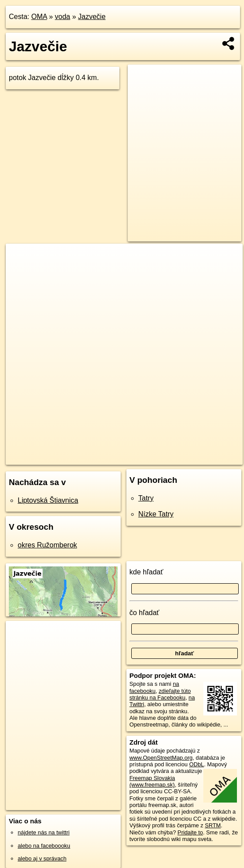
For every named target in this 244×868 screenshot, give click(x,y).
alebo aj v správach (42, 858)
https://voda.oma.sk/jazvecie (206, 458)
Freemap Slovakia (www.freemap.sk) (152, 781)
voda (63, 17)
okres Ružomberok (47, 545)
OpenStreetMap (98, 458)
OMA (39, 17)
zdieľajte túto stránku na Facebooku (160, 694)
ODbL (196, 764)
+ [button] (21, 259)
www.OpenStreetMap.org (161, 758)
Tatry (146, 498)
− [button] (21, 272)
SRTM (213, 825)
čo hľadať (145, 613)
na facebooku (154, 687)
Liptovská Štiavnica (48, 500)
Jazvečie (92, 17)
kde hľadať (147, 572)
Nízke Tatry (156, 514)
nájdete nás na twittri (44, 832)
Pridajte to (191, 832)
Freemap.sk (144, 458)
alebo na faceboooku (44, 846)
